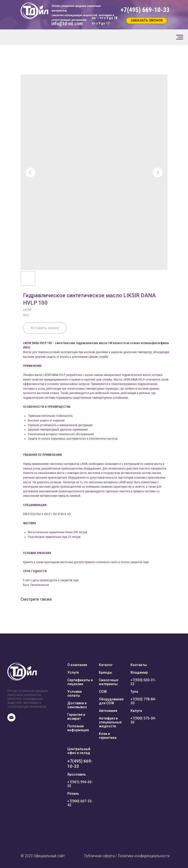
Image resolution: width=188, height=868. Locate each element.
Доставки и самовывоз (77, 705)
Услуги (73, 672)
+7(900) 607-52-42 (80, 803)
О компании (77, 665)
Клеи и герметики (108, 736)
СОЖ (103, 692)
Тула (134, 692)
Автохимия (108, 711)
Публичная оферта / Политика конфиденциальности (127, 856)
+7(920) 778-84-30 (143, 701)
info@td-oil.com (67, 24)
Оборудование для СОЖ (111, 701)
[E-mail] (11, 720)
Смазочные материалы (109, 682)
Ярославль (77, 774)
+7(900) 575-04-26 (143, 720)
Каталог (106, 665)
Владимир (139, 672)
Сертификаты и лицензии (80, 682)
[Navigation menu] (180, 37)
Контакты (139, 665)
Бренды (106, 672)
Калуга (136, 711)
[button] (147, 21)
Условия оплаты (75, 694)
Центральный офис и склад (79, 751)
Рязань (73, 794)
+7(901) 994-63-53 (80, 784)
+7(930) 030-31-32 (143, 682)
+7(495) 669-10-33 (80, 764)
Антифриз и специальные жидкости (110, 722)
